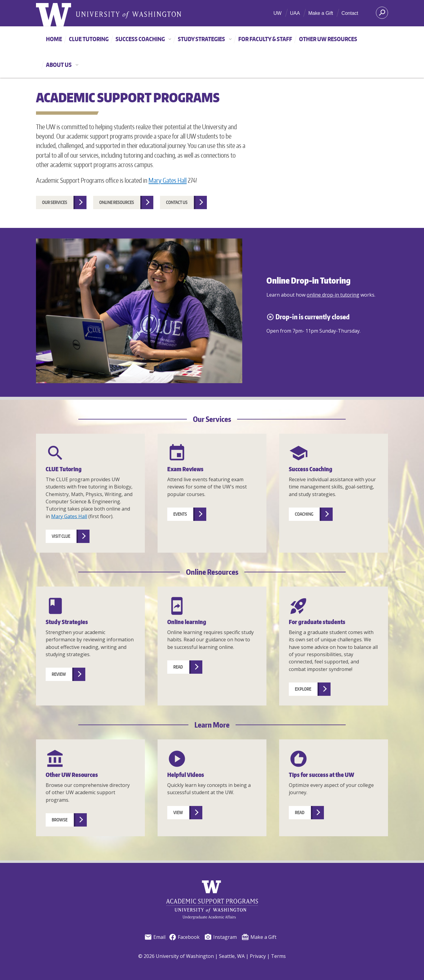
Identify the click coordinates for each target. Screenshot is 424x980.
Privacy (258, 956)
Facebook (184, 937)
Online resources (117, 202)
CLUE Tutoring (89, 39)
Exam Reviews (185, 469)
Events (180, 514)
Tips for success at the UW (321, 775)
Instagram (220, 937)
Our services (55, 202)
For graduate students (317, 622)
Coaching (304, 514)
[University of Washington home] (54, 16)
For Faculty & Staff (265, 39)
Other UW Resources (328, 39)
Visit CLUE (61, 536)
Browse (60, 820)
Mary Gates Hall (168, 180)
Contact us (177, 202)
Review (59, 674)
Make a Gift (321, 13)
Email (155, 937)
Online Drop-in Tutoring (308, 280)
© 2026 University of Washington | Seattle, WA (191, 956)
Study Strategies (206, 39)
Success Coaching (145, 39)
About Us (64, 65)
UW (277, 13)
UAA (295, 13)
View (178, 812)
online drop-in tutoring (333, 295)
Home (54, 39)
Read (178, 667)
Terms (278, 956)
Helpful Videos (186, 775)
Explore (303, 689)
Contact (350, 13)
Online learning (187, 622)
